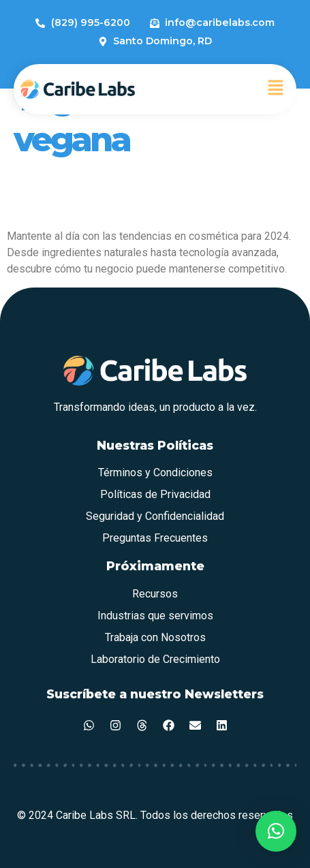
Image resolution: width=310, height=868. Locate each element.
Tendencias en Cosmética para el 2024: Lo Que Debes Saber (148, 193)
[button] (276, 89)
